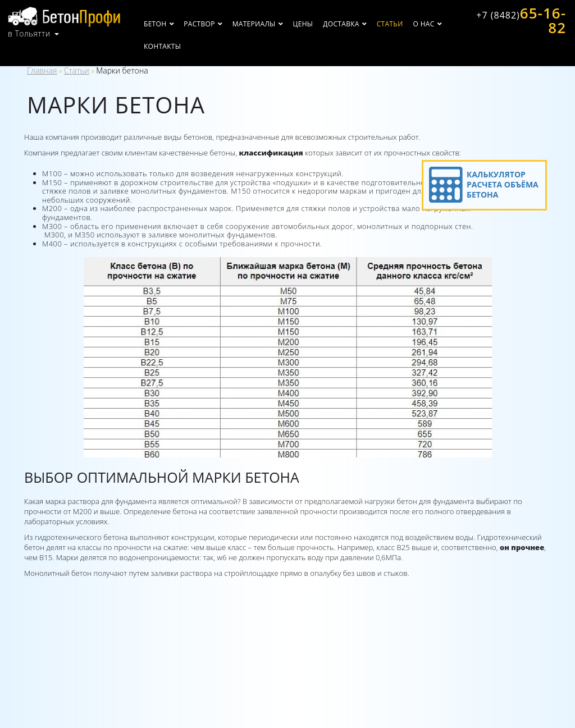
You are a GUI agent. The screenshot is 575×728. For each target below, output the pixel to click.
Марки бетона (122, 70)
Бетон (155, 24)
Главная (42, 70)
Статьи (390, 24)
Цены (303, 24)
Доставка (341, 24)
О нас (424, 24)
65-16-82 (521, 20)
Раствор (199, 24)
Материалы (254, 24)
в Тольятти (29, 34)
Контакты (162, 46)
